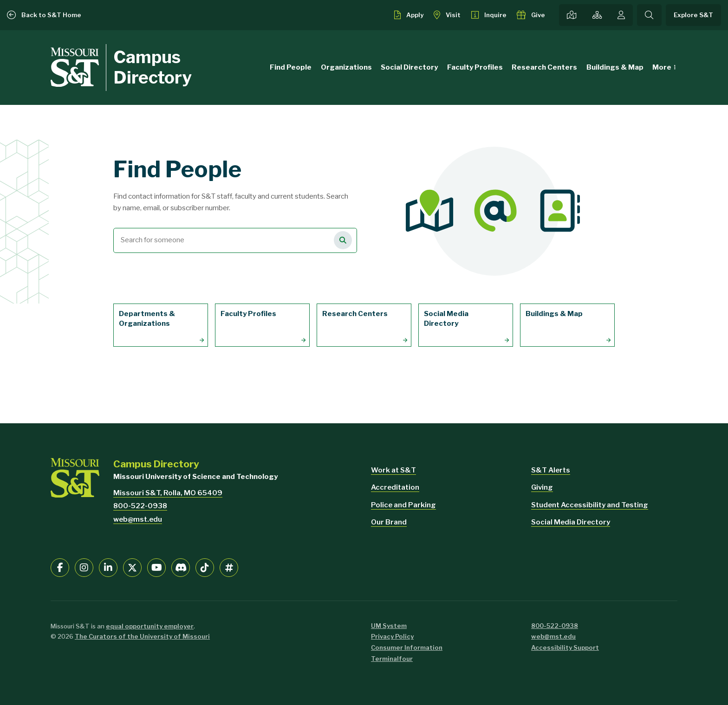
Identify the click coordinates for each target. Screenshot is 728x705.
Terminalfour (392, 659)
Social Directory (409, 67)
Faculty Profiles (475, 67)
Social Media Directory (446, 319)
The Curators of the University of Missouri (142, 636)
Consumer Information (407, 647)
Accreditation (395, 487)
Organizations (346, 67)
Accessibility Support (565, 647)
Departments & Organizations (147, 319)
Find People (291, 67)
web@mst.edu (138, 519)
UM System (389, 626)
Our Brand (389, 522)
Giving (542, 487)
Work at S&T (393, 470)
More (662, 67)
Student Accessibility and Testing (590, 505)
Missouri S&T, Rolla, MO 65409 (168, 493)
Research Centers (544, 67)
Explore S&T (693, 15)
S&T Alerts (551, 470)
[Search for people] (343, 240)
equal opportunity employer (150, 626)
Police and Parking (403, 505)
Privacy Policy (392, 636)
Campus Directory (153, 67)
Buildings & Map (615, 67)
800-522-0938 (140, 506)
